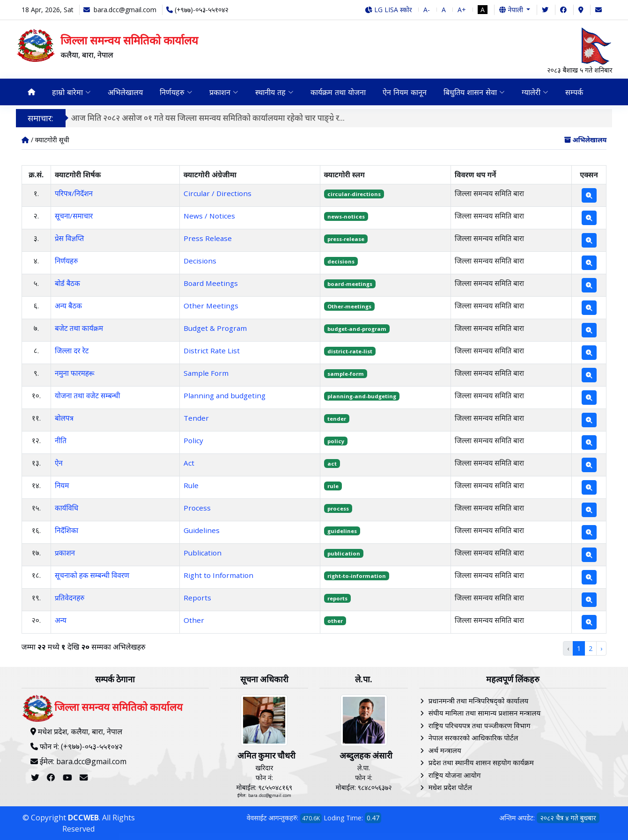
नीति (61, 440)
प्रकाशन (65, 553)
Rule (191, 485)
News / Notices (209, 216)
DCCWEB (83, 818)
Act (189, 463)
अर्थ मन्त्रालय (445, 750)
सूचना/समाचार (74, 216)
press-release (346, 239)
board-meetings (350, 284)
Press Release (208, 238)
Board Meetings (211, 283)
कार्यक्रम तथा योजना (338, 92)
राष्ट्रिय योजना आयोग (455, 775)
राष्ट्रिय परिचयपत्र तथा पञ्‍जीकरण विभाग (480, 725)
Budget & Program (215, 328)
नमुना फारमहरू (75, 373)
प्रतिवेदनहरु (70, 598)
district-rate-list (350, 351)
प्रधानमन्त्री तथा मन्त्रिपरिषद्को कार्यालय (478, 701)
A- (427, 10)
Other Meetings (211, 306)
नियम (62, 485)
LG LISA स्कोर (388, 10)
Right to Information (218, 575)
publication (344, 553)
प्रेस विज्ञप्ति (69, 238)
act (332, 464)
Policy (193, 440)
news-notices (346, 216)
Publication (203, 553)
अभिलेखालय (125, 92)
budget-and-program (357, 329)
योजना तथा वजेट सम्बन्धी (87, 395)
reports (337, 598)
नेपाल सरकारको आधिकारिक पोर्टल (473, 738)
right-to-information (357, 576)
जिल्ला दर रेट (72, 351)
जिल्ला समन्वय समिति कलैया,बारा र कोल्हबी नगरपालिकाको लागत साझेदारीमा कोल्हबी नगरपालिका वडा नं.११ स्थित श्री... (252, 118)
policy (336, 441)
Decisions (200, 261)
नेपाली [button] (512, 10)
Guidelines (202, 530)
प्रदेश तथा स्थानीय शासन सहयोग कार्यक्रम (481, 762)
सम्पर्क (574, 92)
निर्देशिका (66, 530)
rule (333, 486)
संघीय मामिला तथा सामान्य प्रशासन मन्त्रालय (484, 713)
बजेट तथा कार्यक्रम (79, 328)
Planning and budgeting (225, 395)
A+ (462, 10)
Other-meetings (349, 306)
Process (197, 508)
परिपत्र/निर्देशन (74, 193)
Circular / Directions (218, 193)
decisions (341, 261)
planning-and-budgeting (362, 396)
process (338, 508)
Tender (196, 418)
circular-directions (354, 194)
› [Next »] (601, 648)
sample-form (346, 374)
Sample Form (206, 373)
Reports (197, 598)
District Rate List (212, 351)
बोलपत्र (64, 418)
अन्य (61, 620)
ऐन (59, 463)
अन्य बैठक (68, 306)
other (335, 621)
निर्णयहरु (66, 261)
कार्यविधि (66, 508)
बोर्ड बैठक (67, 283)
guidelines (342, 531)
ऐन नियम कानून (405, 92)
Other (194, 620)
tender (337, 419)
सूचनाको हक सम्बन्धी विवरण (92, 575)
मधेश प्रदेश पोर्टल (450, 787)
